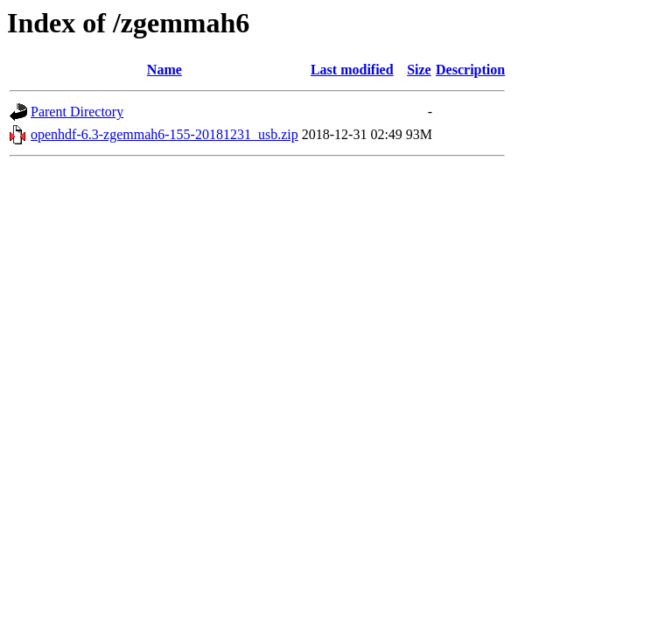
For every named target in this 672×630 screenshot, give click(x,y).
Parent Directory (77, 112)
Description (470, 70)
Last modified (352, 70)
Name (164, 70)
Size (419, 70)
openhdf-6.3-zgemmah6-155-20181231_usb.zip (164, 134)
